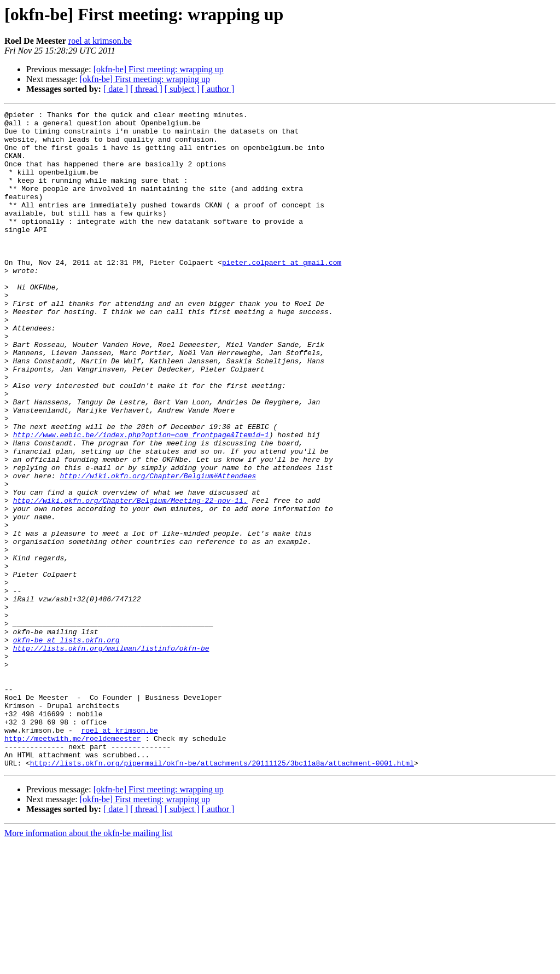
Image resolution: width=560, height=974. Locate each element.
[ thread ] (146, 89)
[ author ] (218, 89)
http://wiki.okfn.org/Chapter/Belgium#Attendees (158, 549)
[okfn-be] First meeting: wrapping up (159, 69)
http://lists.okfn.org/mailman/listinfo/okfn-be (111, 756)
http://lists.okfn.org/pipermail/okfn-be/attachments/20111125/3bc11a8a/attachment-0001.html (222, 894)
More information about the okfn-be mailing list (89, 964)
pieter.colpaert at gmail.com (282, 293)
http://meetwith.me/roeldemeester (73, 865)
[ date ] (116, 89)
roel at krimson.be (100, 41)
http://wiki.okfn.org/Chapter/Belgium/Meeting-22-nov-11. (130, 579)
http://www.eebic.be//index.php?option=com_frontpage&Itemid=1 (141, 500)
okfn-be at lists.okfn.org (66, 746)
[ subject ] (182, 89)
